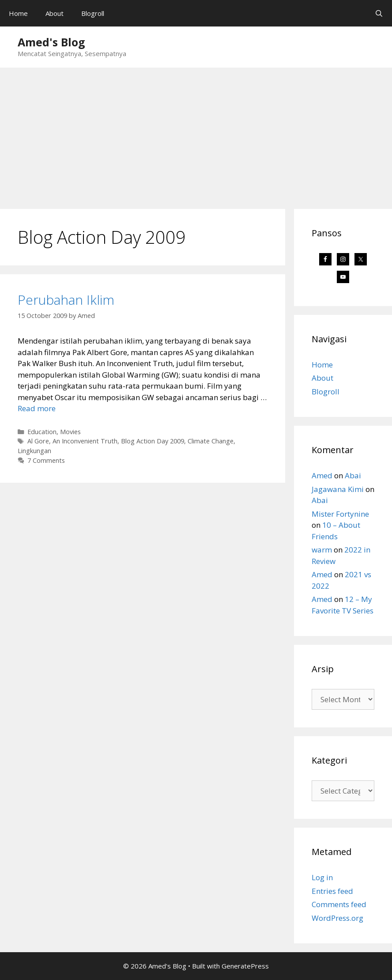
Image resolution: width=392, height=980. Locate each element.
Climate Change (211, 441)
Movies (70, 432)
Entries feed (332, 891)
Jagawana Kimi (338, 489)
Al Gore (38, 441)
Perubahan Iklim (66, 300)
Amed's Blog (51, 42)
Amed (322, 475)
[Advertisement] (196, 134)
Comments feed (339, 904)
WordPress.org (337, 918)
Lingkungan (34, 451)
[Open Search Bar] (379, 13)
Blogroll (93, 13)
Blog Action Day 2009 (153, 441)
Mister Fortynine (340, 514)
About (55, 13)
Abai (353, 475)
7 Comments (46, 460)
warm (322, 550)
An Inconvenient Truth (85, 441)
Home (18, 13)
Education (42, 432)
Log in (322, 877)
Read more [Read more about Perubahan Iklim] (37, 408)
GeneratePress (245, 966)
